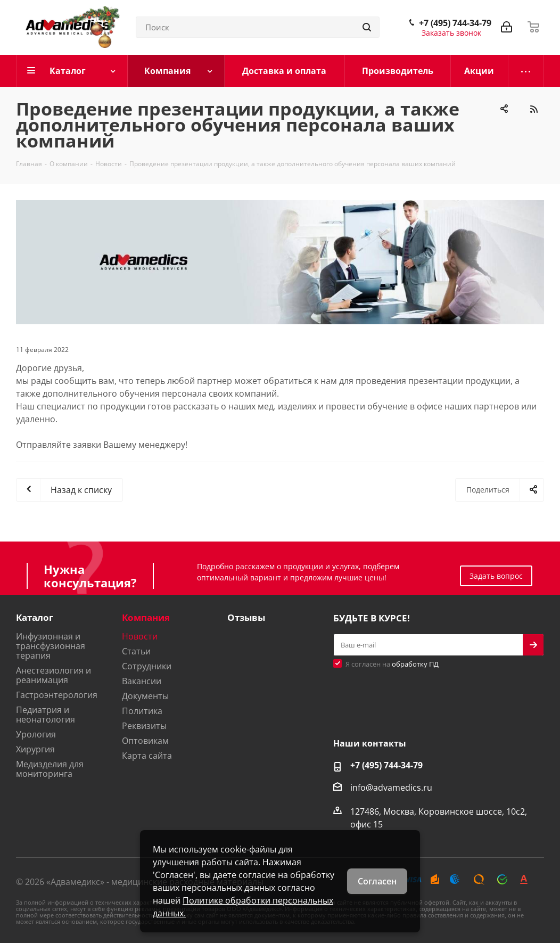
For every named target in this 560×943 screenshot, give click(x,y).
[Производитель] (398, 71)
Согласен (377, 881)
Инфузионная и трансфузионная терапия (51, 646)
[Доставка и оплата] (285, 71)
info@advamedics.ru (391, 787)
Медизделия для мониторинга (50, 769)
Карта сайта (147, 756)
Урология (36, 734)
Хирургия (35, 749)
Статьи (136, 651)
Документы (145, 696)
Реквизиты (144, 726)
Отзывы (246, 617)
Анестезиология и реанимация (53, 675)
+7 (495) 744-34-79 (455, 23)
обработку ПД (415, 664)
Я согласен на (392, 664)
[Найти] (367, 27)
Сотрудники (147, 666)
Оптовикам (145, 741)
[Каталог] (72, 71)
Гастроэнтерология (57, 695)
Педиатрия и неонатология (46, 715)
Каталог (35, 617)
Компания (146, 617)
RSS (533, 109)
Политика (142, 711)
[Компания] (176, 71)
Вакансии (142, 681)
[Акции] (480, 71)
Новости (140, 636)
